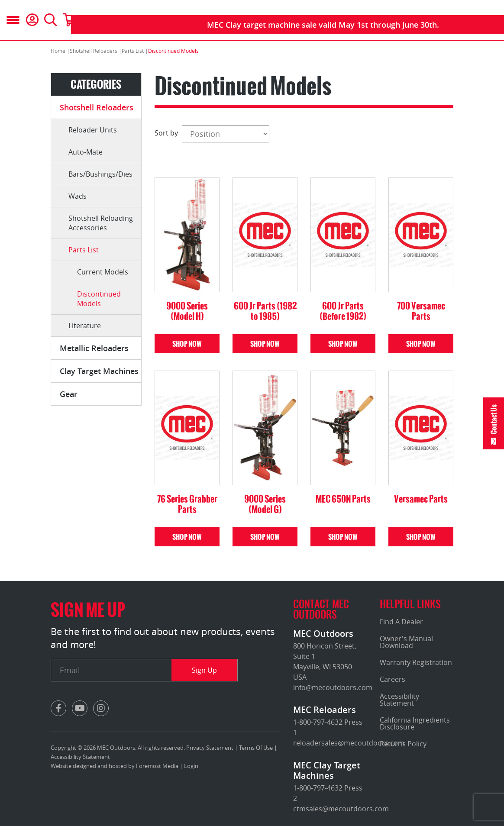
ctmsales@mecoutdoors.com (341, 809)
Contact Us (494, 419)
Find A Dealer (401, 622)
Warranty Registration (416, 662)
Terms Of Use (256, 748)
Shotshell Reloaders (97, 107)
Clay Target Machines (99, 371)
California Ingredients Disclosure (415, 723)
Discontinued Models (99, 299)
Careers (393, 679)
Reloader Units (93, 130)
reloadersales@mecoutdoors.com (349, 743)
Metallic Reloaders (94, 348)
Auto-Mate (86, 152)
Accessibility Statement (80, 757)
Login (191, 766)
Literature (85, 326)
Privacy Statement (210, 748)
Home (58, 51)
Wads (78, 196)
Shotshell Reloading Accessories (101, 223)
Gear (69, 394)
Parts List (84, 250)
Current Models (103, 272)
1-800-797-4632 (318, 722)
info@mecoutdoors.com (333, 687)
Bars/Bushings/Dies (100, 174)
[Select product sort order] (226, 134)
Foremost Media (157, 766)
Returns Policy (403, 744)
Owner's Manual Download (406, 642)
